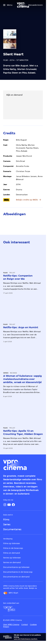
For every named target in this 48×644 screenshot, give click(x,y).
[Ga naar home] (23, 5)
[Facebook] (13, 505)
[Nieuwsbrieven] (36, 5)
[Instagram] (5, 505)
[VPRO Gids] (9, 609)
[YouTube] (9, 505)
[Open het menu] (8, 5)
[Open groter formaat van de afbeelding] (9, 223)
